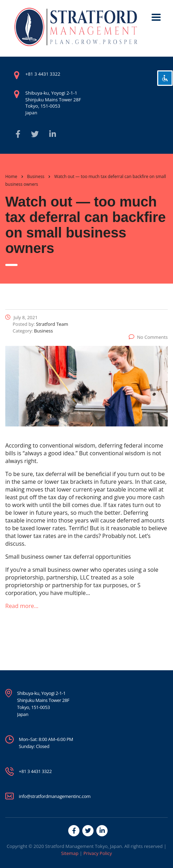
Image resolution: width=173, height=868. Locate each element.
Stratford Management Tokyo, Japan (83, 846)
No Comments (148, 337)
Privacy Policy (98, 853)
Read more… (22, 606)
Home (11, 176)
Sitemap (70, 853)
